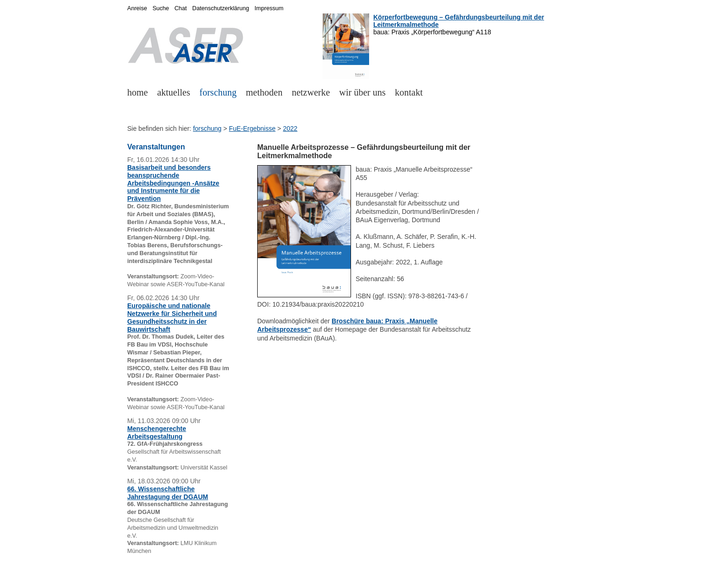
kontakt (409, 92)
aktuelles (173, 92)
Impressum (269, 8)
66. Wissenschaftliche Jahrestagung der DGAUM (168, 493)
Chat (181, 8)
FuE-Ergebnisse (252, 128)
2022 (290, 128)
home (137, 92)
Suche (161, 8)
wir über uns (363, 92)
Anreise (137, 8)
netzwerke (311, 92)
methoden (264, 92)
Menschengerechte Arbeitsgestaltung (157, 433)
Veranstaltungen (156, 147)
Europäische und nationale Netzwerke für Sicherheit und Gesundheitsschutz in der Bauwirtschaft (172, 317)
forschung (218, 92)
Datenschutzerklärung (221, 8)
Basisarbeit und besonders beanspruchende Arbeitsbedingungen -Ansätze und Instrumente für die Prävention (173, 183)
